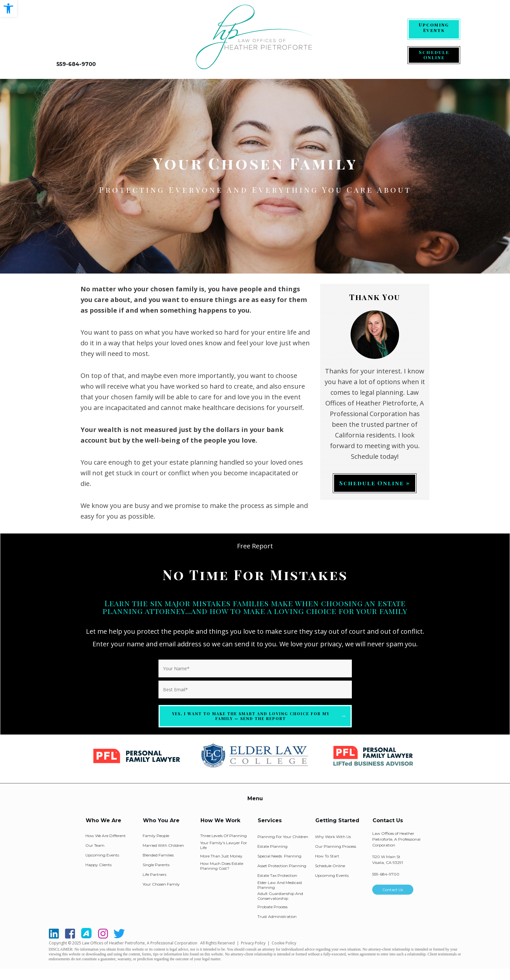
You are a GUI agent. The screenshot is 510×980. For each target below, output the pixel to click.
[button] (8, 8)
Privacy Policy (253, 943)
